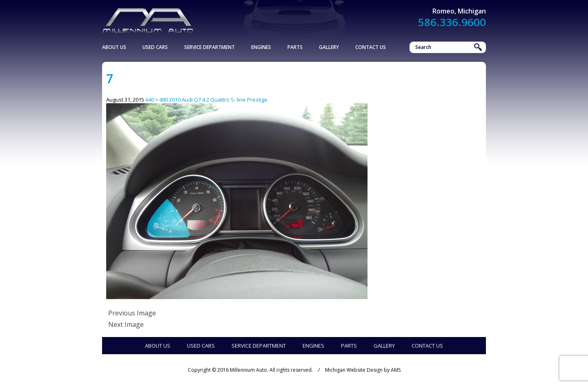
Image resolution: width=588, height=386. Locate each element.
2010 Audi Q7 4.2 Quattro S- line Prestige (218, 100)
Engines (261, 47)
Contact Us (371, 47)
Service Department (209, 47)
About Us (114, 47)
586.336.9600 (452, 22)
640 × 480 (157, 100)
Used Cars (155, 47)
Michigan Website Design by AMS (363, 370)
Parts (295, 47)
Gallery (329, 47)
